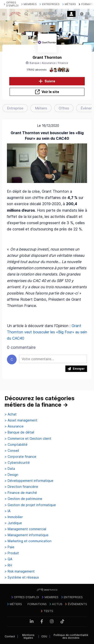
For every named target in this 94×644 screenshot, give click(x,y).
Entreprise (15, 108)
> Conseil (12, 451)
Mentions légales (28, 636)
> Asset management (21, 420)
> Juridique (13, 523)
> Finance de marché (21, 493)
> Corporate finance (20, 457)
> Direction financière (21, 487)
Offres (64, 108)
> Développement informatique (29, 481)
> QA (8, 559)
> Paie (9, 547)
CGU (44, 636)
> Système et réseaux (22, 577)
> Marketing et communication (28, 541)
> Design (11, 475)
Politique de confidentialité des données (71, 636)
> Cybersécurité (17, 463)
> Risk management (20, 571)
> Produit (12, 553)
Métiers (41, 108)
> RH (8, 565)
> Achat (11, 414)
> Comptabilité (16, 445)
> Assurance (14, 426)
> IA (8, 511)
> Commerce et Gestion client (28, 439)
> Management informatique (27, 535)
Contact (10, 636)
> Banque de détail (19, 432)
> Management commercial (25, 529)
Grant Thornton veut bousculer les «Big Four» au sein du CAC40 (47, 332)
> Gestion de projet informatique (30, 505)
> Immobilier (14, 517)
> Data (10, 469)
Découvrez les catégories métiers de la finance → (40, 401)
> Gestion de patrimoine (23, 499)
